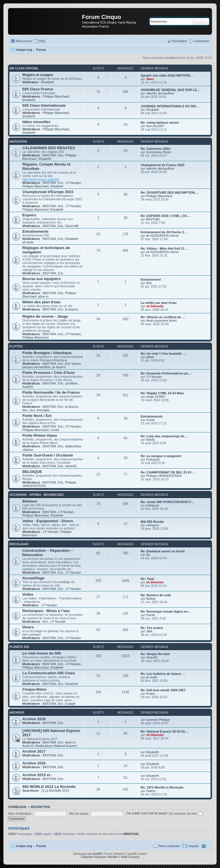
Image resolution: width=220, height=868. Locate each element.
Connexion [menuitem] (202, 41)
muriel (55, 430)
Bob (149, 283)
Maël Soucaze (130, 857)
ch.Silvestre (155, 306)
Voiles (28, 594)
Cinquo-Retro (34, 689)
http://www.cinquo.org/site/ (41, 179)
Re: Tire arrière (152, 628)
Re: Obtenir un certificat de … (163, 317)
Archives (17, 713)
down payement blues (161, 321)
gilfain (150, 357)
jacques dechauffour (37, 367)
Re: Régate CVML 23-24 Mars (162, 393)
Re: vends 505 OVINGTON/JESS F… (167, 502)
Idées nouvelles (36, 122)
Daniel (151, 615)
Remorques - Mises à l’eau (46, 611)
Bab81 (151, 440)
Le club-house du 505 (42, 653)
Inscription (40, 807)
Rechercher (197, 22)
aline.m (43, 296)
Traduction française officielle (99, 857)
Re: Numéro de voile (156, 595)
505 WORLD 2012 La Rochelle (49, 787)
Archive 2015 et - (37, 775)
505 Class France (38, 89)
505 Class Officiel (24, 68)
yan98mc (71, 383)
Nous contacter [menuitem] (169, 846)
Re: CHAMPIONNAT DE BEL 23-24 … (168, 472)
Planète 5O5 (19, 647)
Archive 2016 (34, 763)
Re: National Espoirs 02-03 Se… (164, 731)
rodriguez (153, 505)
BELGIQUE (32, 472)
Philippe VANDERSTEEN (164, 476)
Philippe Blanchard (56, 96)
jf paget (70, 704)
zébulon (28, 450)
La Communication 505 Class (49, 673)
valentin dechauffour (160, 93)
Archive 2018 (34, 719)
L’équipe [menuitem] (193, 846)
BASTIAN (49, 155)
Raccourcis (24, 41)
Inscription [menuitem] (180, 41)
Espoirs (29, 215)
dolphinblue (73, 446)
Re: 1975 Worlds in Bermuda (162, 787)
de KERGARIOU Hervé (162, 236)
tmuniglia (43, 410)
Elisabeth (47, 82)
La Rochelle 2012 (57, 791)
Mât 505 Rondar (152, 522)
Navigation (18, 142)
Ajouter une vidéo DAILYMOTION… (167, 75)
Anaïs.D (28, 746)
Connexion (17, 807)
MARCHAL (131, 834)
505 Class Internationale (44, 105)
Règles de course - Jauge (45, 316)
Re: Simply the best (155, 654)
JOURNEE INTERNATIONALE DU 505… (170, 106)
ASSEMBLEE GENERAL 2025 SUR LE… (170, 90)
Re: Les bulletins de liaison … (163, 674)
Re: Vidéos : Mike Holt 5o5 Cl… (164, 248)
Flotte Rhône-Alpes (40, 435)
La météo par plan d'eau (159, 303)
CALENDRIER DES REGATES (49, 148)
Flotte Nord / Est (37, 416)
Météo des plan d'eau (41, 302)
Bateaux (30, 501)
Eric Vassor (73, 364)
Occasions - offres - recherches (37, 495)
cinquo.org (24, 846)
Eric (61, 155)
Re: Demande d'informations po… (166, 373)
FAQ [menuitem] (42, 41)
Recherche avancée (205, 22)
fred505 (28, 387)
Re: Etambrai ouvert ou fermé (163, 551)
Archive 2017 (34, 751)
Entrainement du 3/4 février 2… (164, 232)
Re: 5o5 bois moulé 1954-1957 (163, 690)
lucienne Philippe (158, 720)
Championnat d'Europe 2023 (48, 192)
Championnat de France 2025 (163, 165)
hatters (151, 791)
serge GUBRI (155, 397)
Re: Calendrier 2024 (155, 149)
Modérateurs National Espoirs (56, 746)
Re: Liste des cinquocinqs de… (164, 436)
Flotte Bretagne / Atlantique (47, 353)
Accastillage (33, 578)
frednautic (153, 459)
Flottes (16, 346)
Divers (28, 627)
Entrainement (151, 279)
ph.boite (28, 242)
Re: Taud (147, 579)
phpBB (97, 854)
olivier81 (71, 466)
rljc (148, 555)
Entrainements (152, 416)
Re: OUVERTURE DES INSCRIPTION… (169, 193)
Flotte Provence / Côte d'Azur (49, 373)
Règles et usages (38, 75)
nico (32, 410)
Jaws (150, 79)
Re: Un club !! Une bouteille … (163, 354)
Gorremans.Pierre (159, 152)
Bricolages (19, 544)
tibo (25, 410)
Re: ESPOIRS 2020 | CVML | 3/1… (165, 216)
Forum (41, 846)
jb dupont (71, 309)
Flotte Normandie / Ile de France (51, 392)
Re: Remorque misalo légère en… (166, 611)
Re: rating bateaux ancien (160, 123)
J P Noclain (73, 183)
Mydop (151, 599)
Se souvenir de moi (186, 813)
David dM (72, 226)
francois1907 (155, 126)
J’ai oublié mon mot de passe (146, 813)
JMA (149, 631)
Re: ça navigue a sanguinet (161, 456)
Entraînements (36, 231)
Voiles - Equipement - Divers (48, 521)
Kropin (151, 694)
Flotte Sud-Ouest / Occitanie (48, 455)
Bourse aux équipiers (42, 279)
